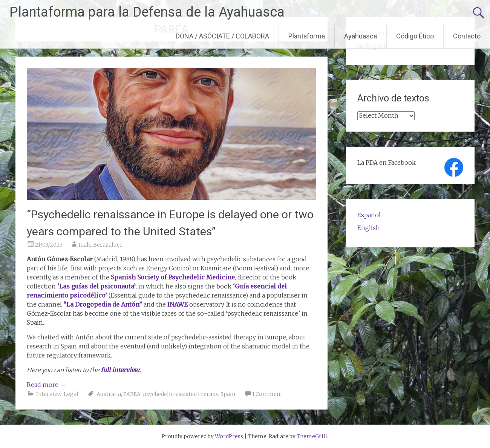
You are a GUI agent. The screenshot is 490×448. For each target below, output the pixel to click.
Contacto (467, 36)
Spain (228, 394)
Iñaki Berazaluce (100, 245)
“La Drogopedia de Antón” (103, 304)
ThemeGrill (312, 436)
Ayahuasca (361, 36)
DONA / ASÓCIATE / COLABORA (222, 36)
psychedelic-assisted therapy (181, 394)
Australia (109, 394)
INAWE (178, 304)
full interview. (121, 370)
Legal (71, 394)
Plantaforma (307, 36)
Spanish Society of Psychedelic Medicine (173, 277)
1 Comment (267, 394)
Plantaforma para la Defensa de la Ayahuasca (147, 12)
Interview (49, 394)
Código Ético (415, 36)
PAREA (132, 394)
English (369, 228)
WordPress (229, 436)
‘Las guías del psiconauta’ (96, 286)
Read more (46, 385)
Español (369, 215)
